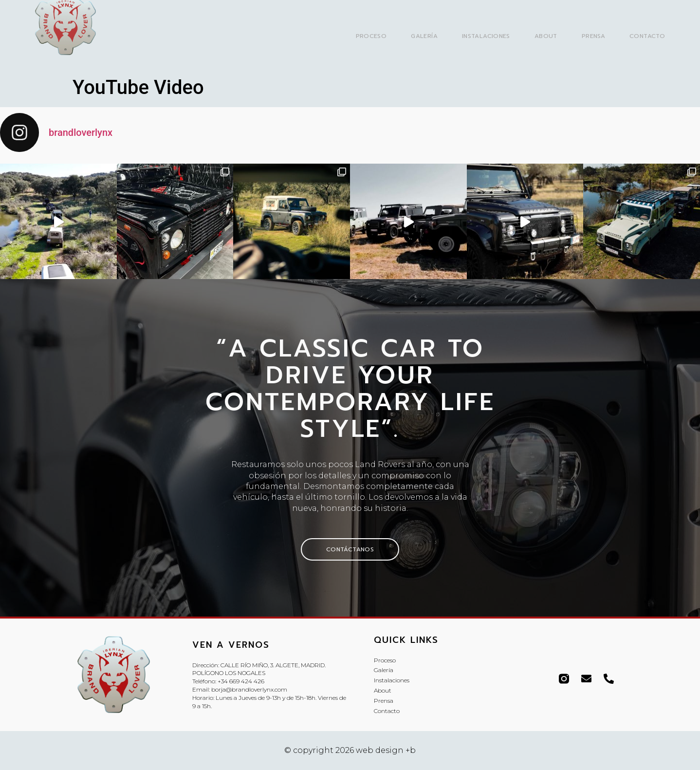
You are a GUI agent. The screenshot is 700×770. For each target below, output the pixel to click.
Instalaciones (486, 36)
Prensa (593, 36)
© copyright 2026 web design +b (350, 750)
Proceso (371, 36)
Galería (424, 36)
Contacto (647, 36)
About (546, 36)
